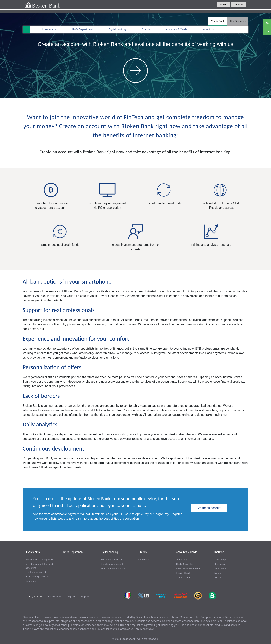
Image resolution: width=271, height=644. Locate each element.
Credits (146, 29)
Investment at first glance (39, 559)
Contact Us (220, 578)
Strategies (219, 564)
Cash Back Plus (185, 564)
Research (31, 581)
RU (267, 23)
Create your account (112, 564)
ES (267, 31)
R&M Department (82, 29)
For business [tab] (55, 597)
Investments (49, 29)
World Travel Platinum (188, 569)
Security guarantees (112, 559)
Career (217, 573)
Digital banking (117, 29)
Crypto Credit (183, 578)
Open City (181, 559)
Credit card (144, 559)
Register (238, 5)
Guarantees (220, 569)
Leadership (220, 559)
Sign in (223, 5)
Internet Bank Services (113, 569)
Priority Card (183, 573)
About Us (209, 29)
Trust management (36, 572)
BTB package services (38, 577)
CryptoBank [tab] (218, 21)
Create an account (209, 508)
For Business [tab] (238, 21)
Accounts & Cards (177, 29)
